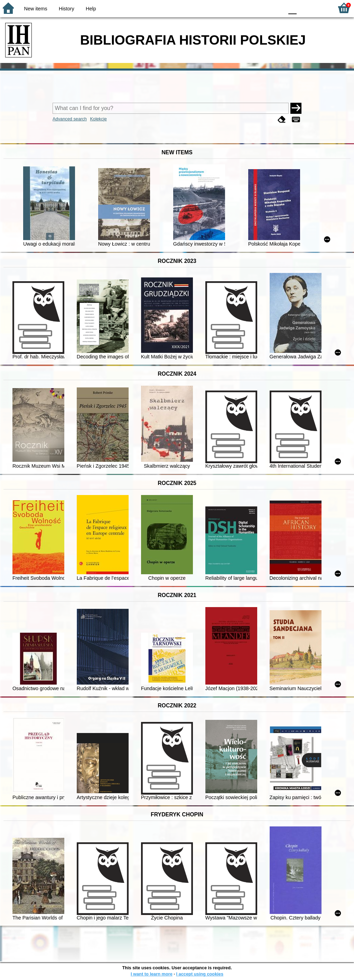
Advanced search (70, 119)
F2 (320, 8)
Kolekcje (98, 119)
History (67, 9)
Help (91, 9)
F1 (304, 8)
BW (249, 8)
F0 (292, 8)
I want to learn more (152, 974)
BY (276, 8)
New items (36, 9)
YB (262, 8)
